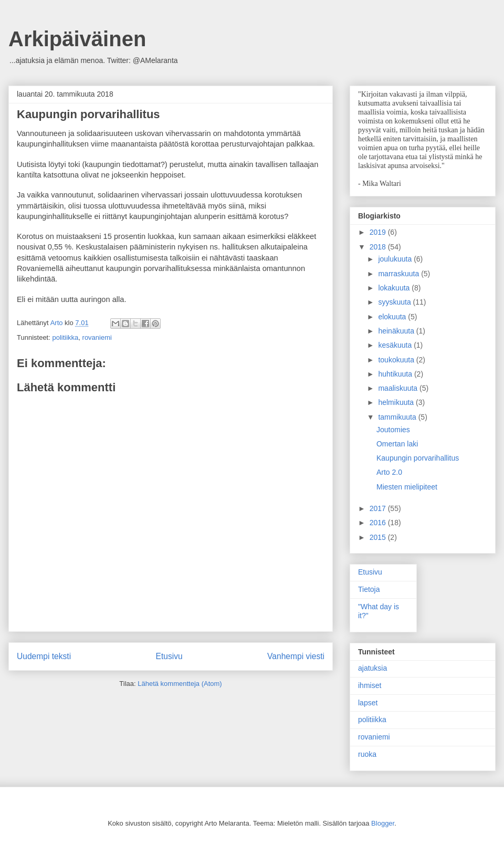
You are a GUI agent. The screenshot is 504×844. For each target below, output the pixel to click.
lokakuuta (395, 288)
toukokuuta (397, 360)
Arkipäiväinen (77, 39)
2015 (379, 537)
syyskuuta (395, 302)
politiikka (65, 337)
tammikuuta (398, 417)
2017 (379, 508)
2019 (379, 232)
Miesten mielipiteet (407, 487)
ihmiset (370, 685)
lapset (368, 703)
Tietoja (369, 589)
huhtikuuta (396, 374)
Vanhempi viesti (296, 656)
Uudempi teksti (44, 656)
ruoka (367, 754)
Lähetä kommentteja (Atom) (180, 684)
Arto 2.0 (389, 472)
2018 (379, 247)
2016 (379, 523)
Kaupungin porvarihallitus (418, 458)
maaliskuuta (399, 388)
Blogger (383, 823)
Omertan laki (397, 444)
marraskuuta (400, 274)
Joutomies (393, 430)
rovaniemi (97, 337)
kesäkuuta (396, 345)
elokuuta (393, 317)
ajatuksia (372, 668)
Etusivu (169, 656)
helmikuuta (397, 402)
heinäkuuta (397, 331)
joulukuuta (396, 259)
